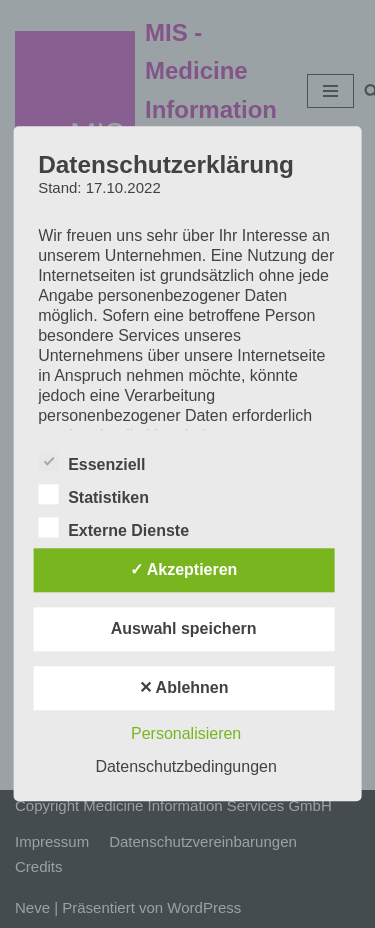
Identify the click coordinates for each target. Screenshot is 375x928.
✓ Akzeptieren (184, 570)
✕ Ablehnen (184, 688)
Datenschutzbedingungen (185, 767)
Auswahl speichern (184, 629)
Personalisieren (186, 734)
